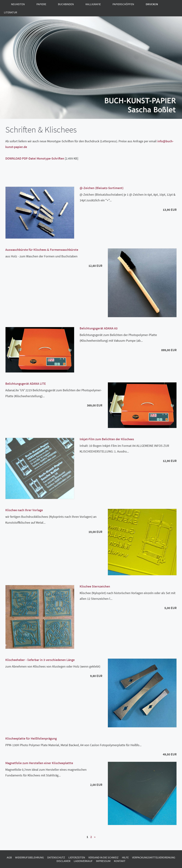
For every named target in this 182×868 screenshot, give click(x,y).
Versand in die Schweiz (103, 857)
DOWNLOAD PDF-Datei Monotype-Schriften (35, 158)
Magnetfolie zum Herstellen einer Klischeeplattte (39, 763)
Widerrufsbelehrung (30, 857)
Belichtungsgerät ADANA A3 (99, 328)
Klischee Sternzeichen (95, 586)
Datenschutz (56, 857)
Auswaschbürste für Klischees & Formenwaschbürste (42, 250)
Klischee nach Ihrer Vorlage (24, 510)
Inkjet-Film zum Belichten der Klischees (107, 439)
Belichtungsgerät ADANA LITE (26, 384)
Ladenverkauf (83, 861)
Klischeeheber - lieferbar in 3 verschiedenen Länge (40, 660)
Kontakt (120, 861)
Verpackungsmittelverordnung (154, 857)
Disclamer (63, 861)
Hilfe (125, 857)
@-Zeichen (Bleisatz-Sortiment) (102, 188)
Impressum (103, 861)
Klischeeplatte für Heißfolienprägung (31, 738)
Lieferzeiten (77, 857)
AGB (9, 857)
